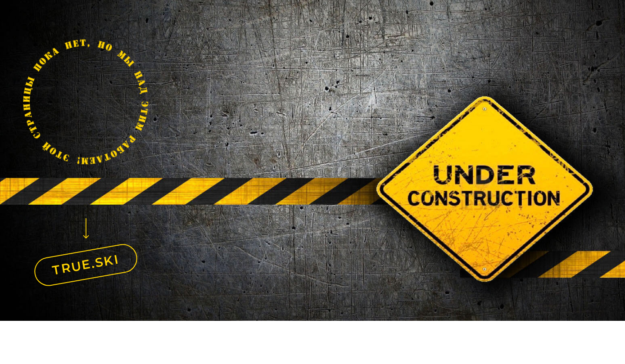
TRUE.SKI (86, 265)
